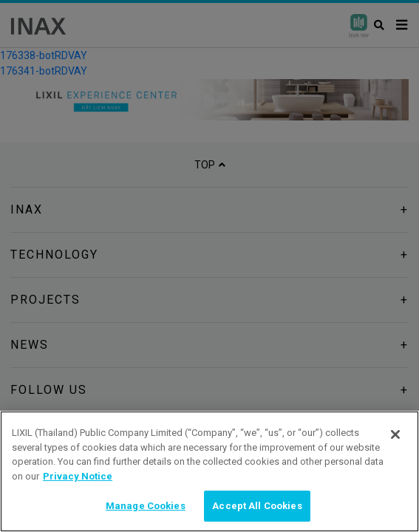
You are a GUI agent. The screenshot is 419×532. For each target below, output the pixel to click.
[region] (209, 471)
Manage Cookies (146, 506)
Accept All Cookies (257, 506)
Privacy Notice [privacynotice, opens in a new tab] (78, 476)
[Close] (395, 434)
